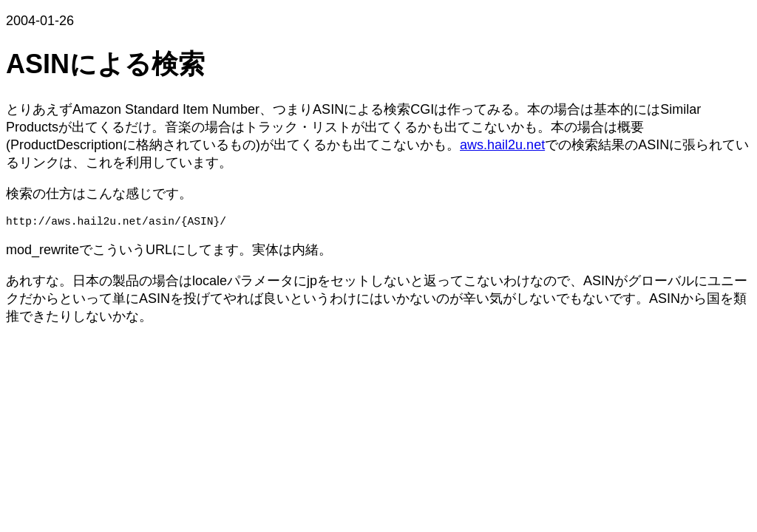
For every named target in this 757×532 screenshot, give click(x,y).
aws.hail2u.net (502, 145)
